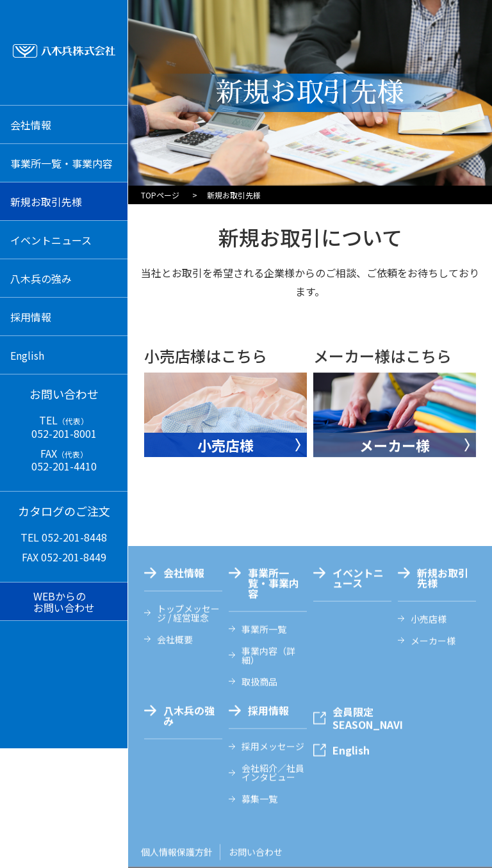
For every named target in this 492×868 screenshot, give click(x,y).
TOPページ (160, 195)
